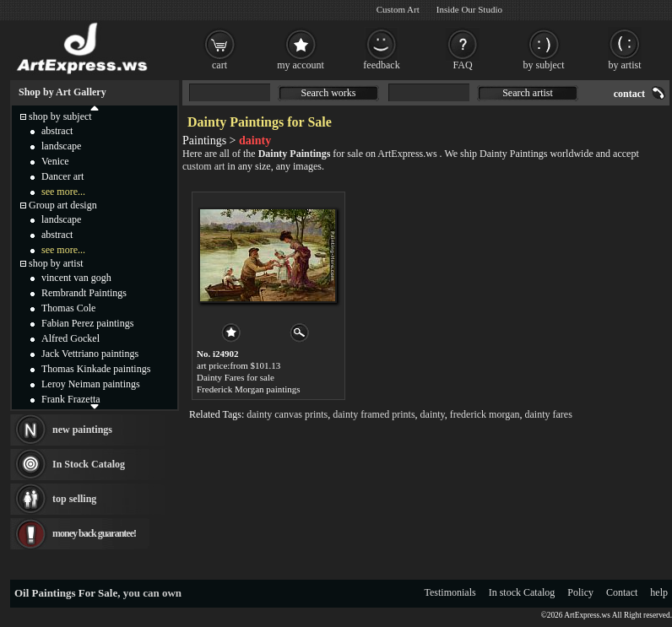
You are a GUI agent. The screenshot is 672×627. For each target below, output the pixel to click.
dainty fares (549, 414)
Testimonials (450, 592)
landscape (61, 146)
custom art (203, 166)
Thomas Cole (68, 308)
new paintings (82, 430)
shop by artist (56, 263)
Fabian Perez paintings (87, 323)
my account (301, 65)
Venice (55, 161)
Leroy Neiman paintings (91, 384)
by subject (544, 65)
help (659, 592)
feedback (381, 65)
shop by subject (60, 116)
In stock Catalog (522, 592)
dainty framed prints (374, 414)
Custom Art (398, 9)
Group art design (63, 205)
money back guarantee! (94, 533)
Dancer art (62, 176)
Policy (580, 592)
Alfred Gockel (70, 338)
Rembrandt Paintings (84, 293)
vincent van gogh (76, 278)
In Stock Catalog (89, 464)
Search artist (528, 93)
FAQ (462, 65)
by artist (625, 65)
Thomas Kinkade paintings (96, 369)
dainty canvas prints (287, 414)
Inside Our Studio (469, 9)
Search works (329, 93)
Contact (622, 592)
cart (219, 65)
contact (629, 94)
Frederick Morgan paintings (249, 389)
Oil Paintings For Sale (66, 593)
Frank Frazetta (71, 399)
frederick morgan (485, 414)
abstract (57, 131)
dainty (433, 414)
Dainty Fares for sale (236, 377)
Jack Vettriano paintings (90, 354)
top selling (74, 499)
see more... (63, 192)
